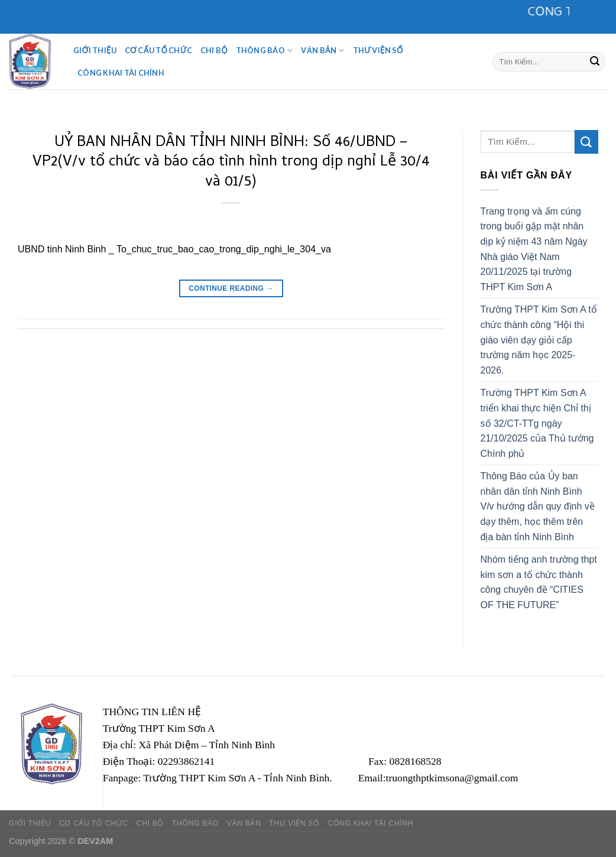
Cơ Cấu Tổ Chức (158, 50)
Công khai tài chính (121, 73)
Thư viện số (378, 50)
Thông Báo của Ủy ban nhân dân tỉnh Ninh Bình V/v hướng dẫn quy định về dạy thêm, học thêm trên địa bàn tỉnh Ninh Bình (538, 506)
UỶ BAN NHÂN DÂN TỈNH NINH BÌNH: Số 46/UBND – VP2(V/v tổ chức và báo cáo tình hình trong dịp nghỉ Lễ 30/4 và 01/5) (231, 163)
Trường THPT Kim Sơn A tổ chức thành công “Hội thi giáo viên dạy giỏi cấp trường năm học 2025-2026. (539, 340)
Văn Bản (322, 51)
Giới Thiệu (95, 50)
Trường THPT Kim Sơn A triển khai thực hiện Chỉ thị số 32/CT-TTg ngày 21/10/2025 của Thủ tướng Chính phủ (537, 423)
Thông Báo (265, 51)
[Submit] (595, 61)
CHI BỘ (214, 50)
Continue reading (231, 289)
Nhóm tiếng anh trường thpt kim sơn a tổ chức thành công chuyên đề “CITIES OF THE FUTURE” (539, 582)
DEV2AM (95, 841)
